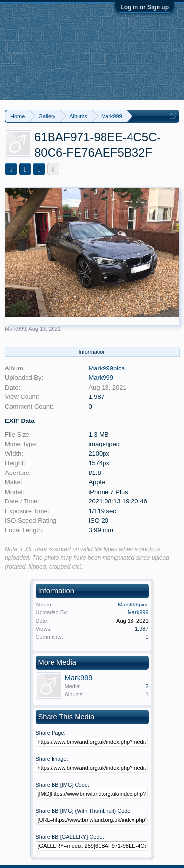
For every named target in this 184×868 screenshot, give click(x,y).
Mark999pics (106, 368)
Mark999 (15, 329)
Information (92, 352)
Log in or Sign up (145, 7)
